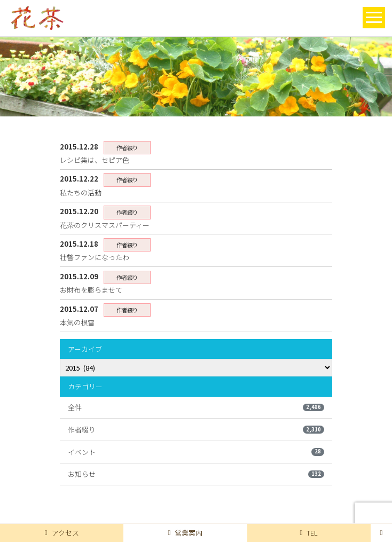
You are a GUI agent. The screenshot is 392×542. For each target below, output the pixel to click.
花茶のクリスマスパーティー (105, 225)
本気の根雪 (77, 322)
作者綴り (196, 430)
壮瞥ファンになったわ (95, 257)
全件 (196, 407)
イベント (196, 452)
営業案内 (186, 533)
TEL (309, 533)
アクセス (62, 533)
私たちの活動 (81, 193)
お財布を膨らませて (91, 290)
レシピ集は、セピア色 (95, 160)
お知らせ (196, 474)
